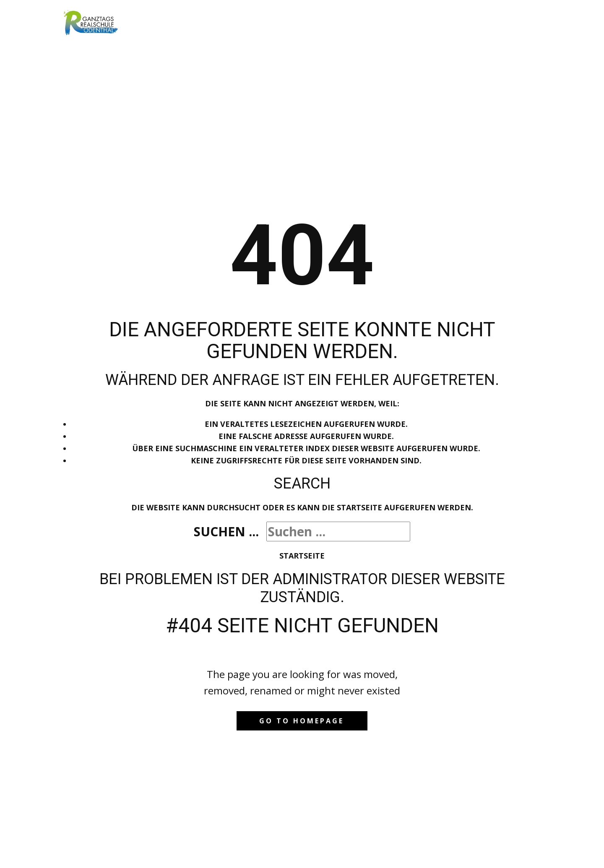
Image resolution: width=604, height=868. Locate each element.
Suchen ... (226, 531)
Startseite (302, 556)
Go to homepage (302, 721)
